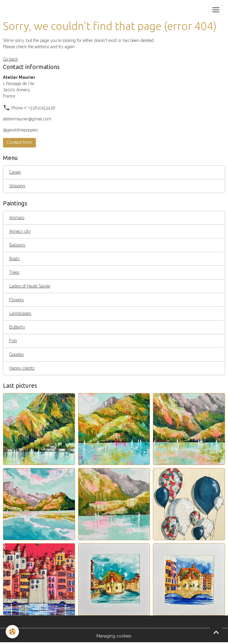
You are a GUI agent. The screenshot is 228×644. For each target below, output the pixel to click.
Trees (14, 272)
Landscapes (20, 313)
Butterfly (17, 327)
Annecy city (20, 231)
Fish (13, 341)
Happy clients (22, 368)
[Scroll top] (216, 632)
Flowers (16, 300)
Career (15, 172)
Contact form (19, 142)
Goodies (16, 354)
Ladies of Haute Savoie (30, 286)
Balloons (17, 245)
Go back (10, 59)
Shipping (17, 186)
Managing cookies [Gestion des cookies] (114, 636)
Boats (14, 259)
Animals (17, 218)
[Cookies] (13, 632)
